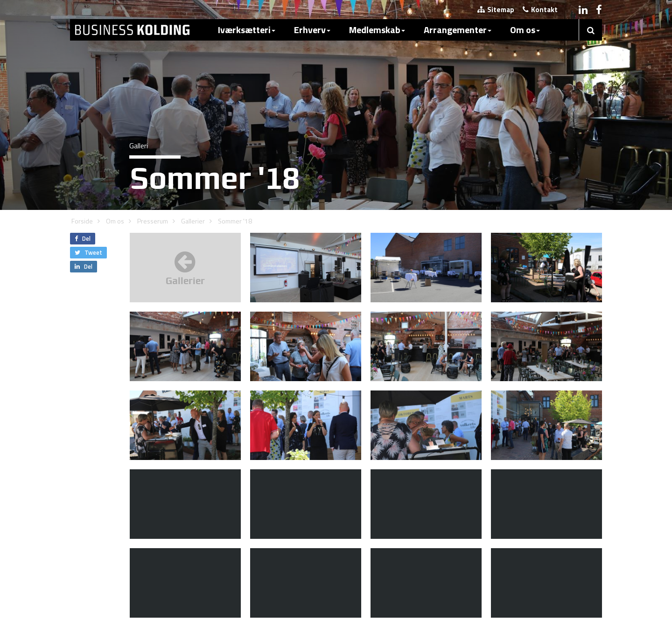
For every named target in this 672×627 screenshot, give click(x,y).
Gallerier (193, 221)
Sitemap (496, 10)
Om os (525, 30)
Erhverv (312, 30)
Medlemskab (377, 30)
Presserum (153, 221)
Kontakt (540, 10)
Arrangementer (458, 30)
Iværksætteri (247, 30)
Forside (82, 221)
